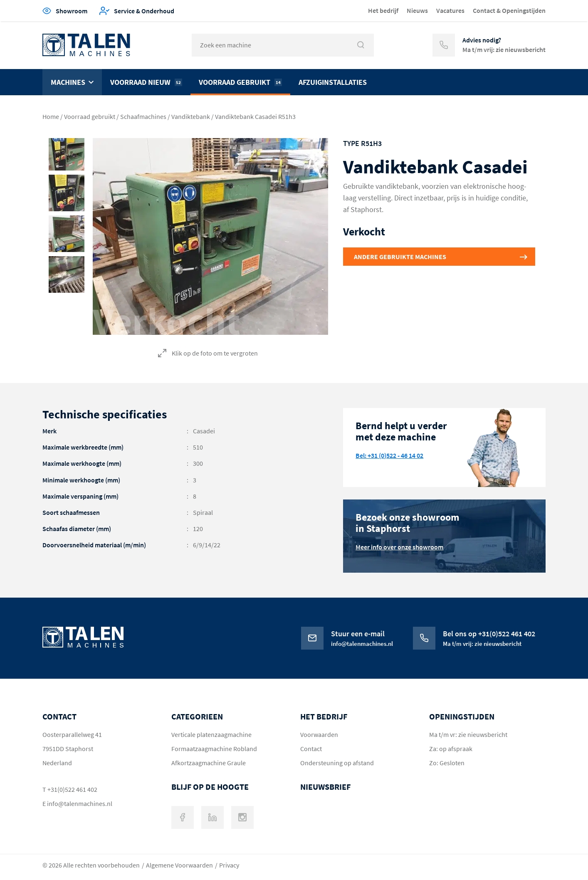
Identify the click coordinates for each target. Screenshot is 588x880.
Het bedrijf (383, 10)
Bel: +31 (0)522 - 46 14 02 (389, 455)
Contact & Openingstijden (509, 10)
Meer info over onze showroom (399, 547)
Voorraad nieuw (146, 82)
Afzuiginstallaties (333, 82)
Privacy (229, 865)
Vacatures (450, 10)
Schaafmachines (143, 116)
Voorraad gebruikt (240, 82)
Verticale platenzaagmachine (211, 734)
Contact (311, 749)
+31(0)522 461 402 (72, 789)
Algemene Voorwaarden (179, 865)
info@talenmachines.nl (80, 803)
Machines (68, 82)
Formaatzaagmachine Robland (214, 749)
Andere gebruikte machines (400, 257)
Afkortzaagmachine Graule (209, 763)
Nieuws (417, 10)
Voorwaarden (319, 734)
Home (51, 116)
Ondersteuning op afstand (337, 763)
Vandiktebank (191, 116)
